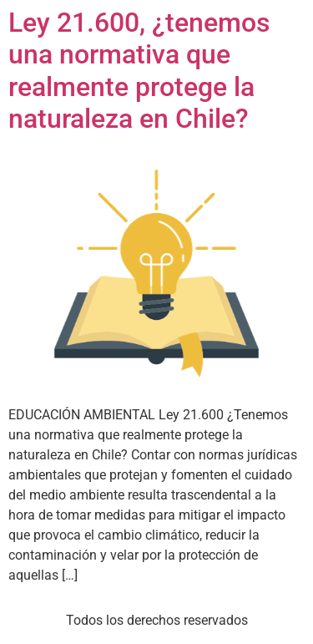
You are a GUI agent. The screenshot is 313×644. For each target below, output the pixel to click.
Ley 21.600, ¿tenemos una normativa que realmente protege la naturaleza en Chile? (139, 71)
